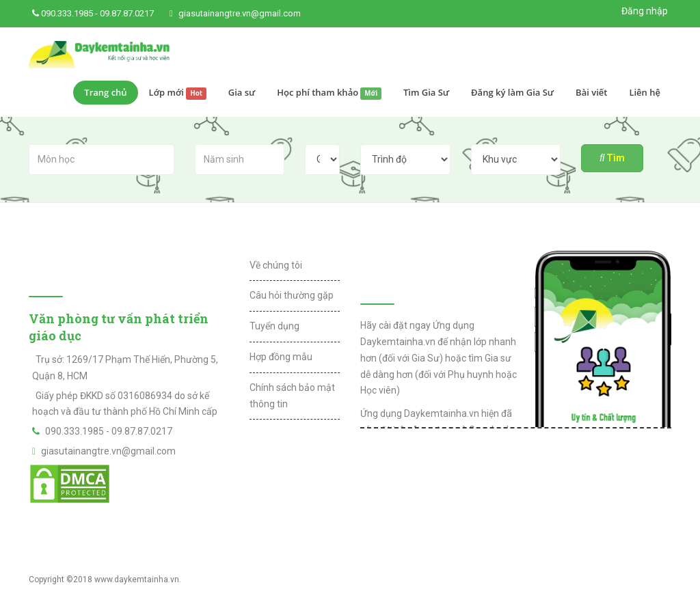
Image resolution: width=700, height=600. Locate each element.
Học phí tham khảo (329, 93)
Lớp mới (178, 93)
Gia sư (242, 92)
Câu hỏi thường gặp (292, 295)
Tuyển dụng (274, 326)
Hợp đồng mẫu (281, 357)
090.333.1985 (67, 13)
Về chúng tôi (276, 265)
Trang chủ (105, 92)
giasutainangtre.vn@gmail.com (240, 13)
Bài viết (591, 92)
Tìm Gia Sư (426, 92)
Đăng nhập (645, 11)
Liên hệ (645, 92)
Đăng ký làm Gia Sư (512, 92)
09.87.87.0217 (127, 13)
